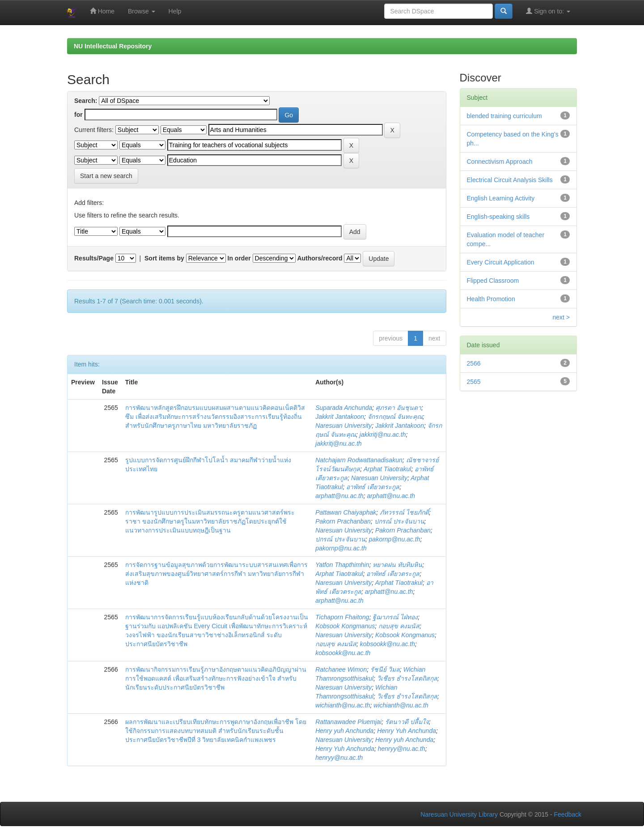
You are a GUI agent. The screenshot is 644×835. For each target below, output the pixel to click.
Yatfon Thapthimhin (342, 565)
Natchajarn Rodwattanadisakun (359, 460)
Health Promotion (491, 299)
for (78, 115)
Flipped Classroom (493, 281)
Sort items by (164, 258)
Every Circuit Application (501, 262)
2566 (474, 363)
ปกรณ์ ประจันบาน (399, 521)
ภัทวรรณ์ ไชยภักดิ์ (404, 512)
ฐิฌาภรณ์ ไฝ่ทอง (395, 617)
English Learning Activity (501, 198)
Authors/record (320, 258)
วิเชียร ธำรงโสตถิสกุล (407, 678)
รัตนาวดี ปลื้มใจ (407, 722)
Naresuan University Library (459, 814)
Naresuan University (343, 426)
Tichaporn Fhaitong (342, 617)
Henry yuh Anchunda (344, 731)
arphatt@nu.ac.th (339, 496)
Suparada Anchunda (344, 408)
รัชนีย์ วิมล (385, 669)
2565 (474, 382)
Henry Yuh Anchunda (407, 731)
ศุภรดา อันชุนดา (398, 408)
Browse (142, 11)
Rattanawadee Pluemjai (348, 722)
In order (239, 258)
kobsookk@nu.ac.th (388, 644)
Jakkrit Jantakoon (340, 417)
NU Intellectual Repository (113, 46)
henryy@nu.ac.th (402, 749)
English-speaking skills (498, 217)
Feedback (568, 814)
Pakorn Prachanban (343, 521)
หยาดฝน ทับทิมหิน (397, 565)
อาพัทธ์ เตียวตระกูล (373, 487)
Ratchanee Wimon (341, 669)
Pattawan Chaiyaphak (346, 512)
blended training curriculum (504, 116)
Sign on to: (548, 11)
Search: (86, 101)
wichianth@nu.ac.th (343, 705)
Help (175, 11)
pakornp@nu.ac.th (395, 539)
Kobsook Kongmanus (345, 626)
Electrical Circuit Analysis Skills (510, 180)
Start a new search (106, 176)
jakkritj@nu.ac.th (383, 435)
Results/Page (94, 258)
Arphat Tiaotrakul (387, 469)
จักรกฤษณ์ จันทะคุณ (395, 417)
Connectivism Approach (500, 162)
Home (102, 11)
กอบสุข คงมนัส (399, 626)
